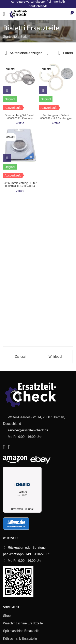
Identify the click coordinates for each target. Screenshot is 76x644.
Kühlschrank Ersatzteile (20, 639)
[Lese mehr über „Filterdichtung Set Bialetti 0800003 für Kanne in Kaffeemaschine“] (7, 90)
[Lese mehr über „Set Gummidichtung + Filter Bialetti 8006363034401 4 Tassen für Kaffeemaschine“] (7, 158)
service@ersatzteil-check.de (26, 430)
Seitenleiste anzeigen (26, 53)
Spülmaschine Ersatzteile (21, 631)
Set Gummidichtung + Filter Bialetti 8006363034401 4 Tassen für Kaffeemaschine (20, 186)
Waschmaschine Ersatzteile (23, 623)
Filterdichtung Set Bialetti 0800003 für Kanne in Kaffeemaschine (20, 118)
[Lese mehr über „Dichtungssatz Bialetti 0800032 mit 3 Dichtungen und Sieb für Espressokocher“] (43, 90)
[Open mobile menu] (4, 14)
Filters (68, 53)
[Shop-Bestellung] (47, 53)
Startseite (10, 37)
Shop (7, 616)
